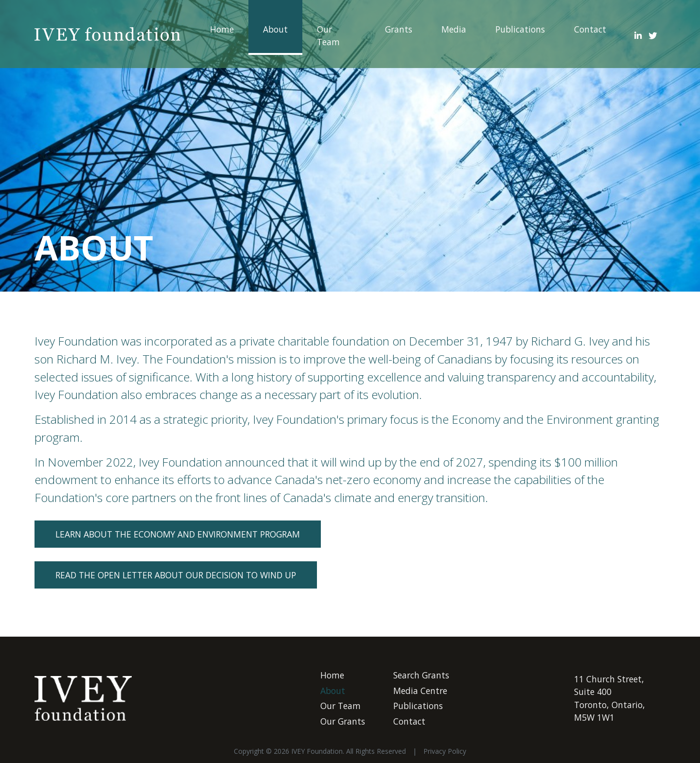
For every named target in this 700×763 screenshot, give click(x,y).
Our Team (328, 35)
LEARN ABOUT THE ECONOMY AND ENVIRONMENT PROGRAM (178, 534)
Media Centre (420, 691)
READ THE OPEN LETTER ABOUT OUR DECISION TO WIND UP (176, 575)
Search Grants (421, 675)
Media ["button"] (454, 29)
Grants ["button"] (399, 29)
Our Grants (343, 721)
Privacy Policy (445, 751)
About (275, 29)
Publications (520, 29)
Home (222, 29)
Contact (590, 29)
